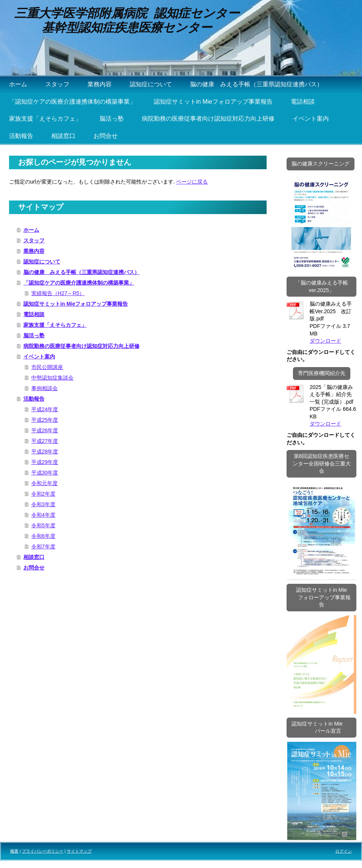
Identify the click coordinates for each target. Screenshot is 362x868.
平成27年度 (45, 441)
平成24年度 (45, 409)
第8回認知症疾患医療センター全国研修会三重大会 (322, 463)
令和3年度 (43, 504)
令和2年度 (43, 494)
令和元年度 (44, 483)
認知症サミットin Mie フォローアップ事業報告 (322, 597)
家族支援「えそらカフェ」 (55, 325)
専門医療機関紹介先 (322, 373)
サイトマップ (79, 851)
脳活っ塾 (34, 335)
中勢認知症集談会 (52, 378)
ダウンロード (325, 341)
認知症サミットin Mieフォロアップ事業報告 (76, 304)
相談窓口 (34, 557)
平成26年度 (45, 430)
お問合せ (34, 568)
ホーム (31, 230)
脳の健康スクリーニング (321, 164)
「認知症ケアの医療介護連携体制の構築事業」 (79, 283)
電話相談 (34, 314)
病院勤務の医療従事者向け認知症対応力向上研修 (81, 346)
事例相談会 (44, 388)
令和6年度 (43, 536)
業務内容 (34, 251)
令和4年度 (43, 515)
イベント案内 (39, 357)
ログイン (344, 851)
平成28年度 (45, 452)
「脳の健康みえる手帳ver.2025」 (322, 286)
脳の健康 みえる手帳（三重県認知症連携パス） (81, 272)
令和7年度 (43, 547)
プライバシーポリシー (43, 851)
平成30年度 (45, 473)
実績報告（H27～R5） (58, 293)
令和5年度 (43, 525)
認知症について (42, 262)
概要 (14, 851)
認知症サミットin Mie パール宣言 (321, 727)
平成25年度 (45, 420)
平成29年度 (45, 462)
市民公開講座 (47, 367)
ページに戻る (192, 182)
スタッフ (34, 240)
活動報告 (34, 399)
